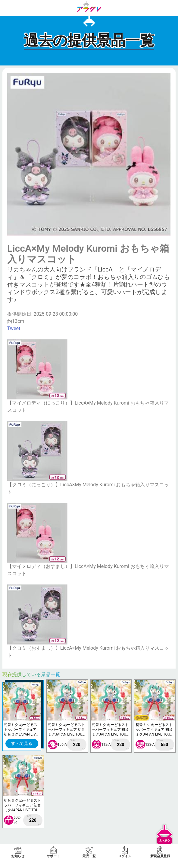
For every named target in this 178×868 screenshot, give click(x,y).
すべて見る (22, 743)
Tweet (14, 328)
